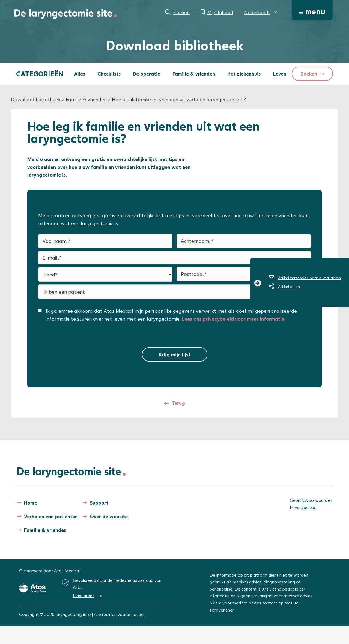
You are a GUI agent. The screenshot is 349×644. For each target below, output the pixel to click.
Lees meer (83, 595)
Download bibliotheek (36, 99)
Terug (178, 403)
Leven (280, 74)
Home (31, 503)
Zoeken (181, 12)
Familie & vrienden (194, 74)
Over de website (109, 516)
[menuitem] (261, 12)
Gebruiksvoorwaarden (311, 500)
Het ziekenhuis (244, 74)
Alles (80, 74)
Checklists (109, 74)
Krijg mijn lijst (175, 354)
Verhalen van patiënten (51, 516)
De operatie (147, 74)
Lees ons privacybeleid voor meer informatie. (234, 319)
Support (99, 503)
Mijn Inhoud (220, 12)
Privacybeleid (302, 507)
